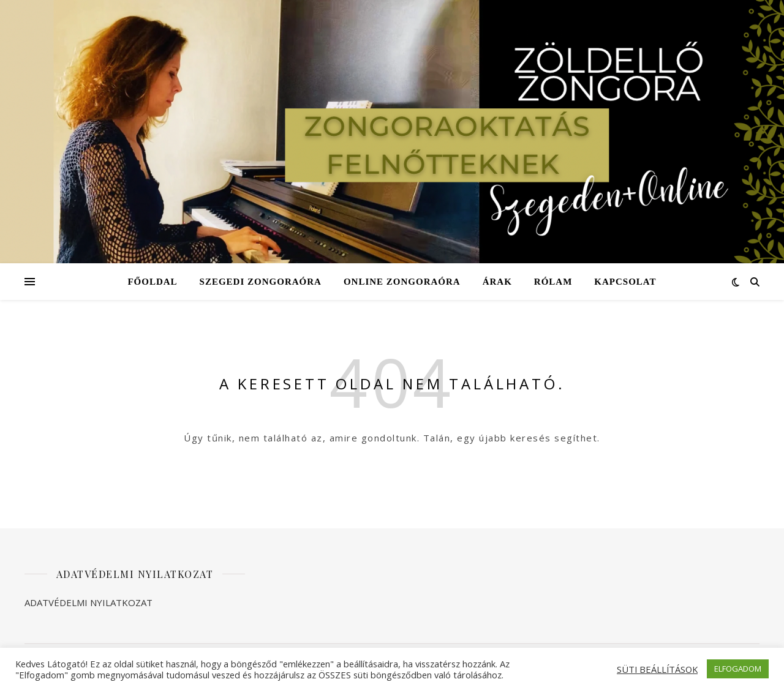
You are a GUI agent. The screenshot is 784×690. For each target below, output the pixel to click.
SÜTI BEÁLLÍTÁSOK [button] (657, 669)
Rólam (553, 282)
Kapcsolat (625, 282)
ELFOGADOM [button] (738, 669)
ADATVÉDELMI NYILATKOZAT (89, 602)
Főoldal (152, 282)
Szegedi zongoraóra (261, 282)
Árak (497, 282)
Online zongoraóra (402, 282)
